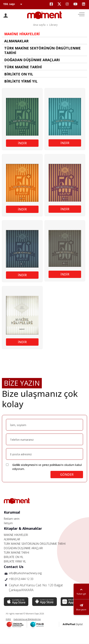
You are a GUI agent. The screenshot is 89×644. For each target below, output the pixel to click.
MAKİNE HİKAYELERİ (16, 535)
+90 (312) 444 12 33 (21, 579)
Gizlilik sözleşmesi (24, 465)
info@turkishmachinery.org (25, 573)
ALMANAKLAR (12, 539)
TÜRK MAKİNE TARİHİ (17, 553)
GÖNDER (67, 475)
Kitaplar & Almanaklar (23, 528)
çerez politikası (51, 465)
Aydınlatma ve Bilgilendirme (27, 619)
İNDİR (22, 143)
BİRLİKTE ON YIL (14, 557)
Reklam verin (12, 519)
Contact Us (14, 567)
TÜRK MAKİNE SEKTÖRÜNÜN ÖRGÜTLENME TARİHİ (35, 544)
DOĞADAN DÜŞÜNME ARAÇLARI (23, 548)
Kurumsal (12, 512)
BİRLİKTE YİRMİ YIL (15, 561)
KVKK (8, 619)
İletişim (8, 523)
